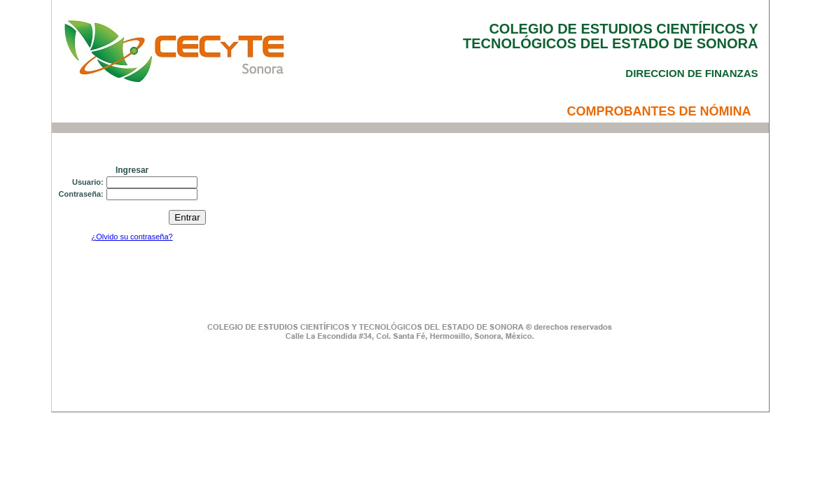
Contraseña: (81, 194)
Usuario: (88, 182)
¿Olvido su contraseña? (132, 237)
